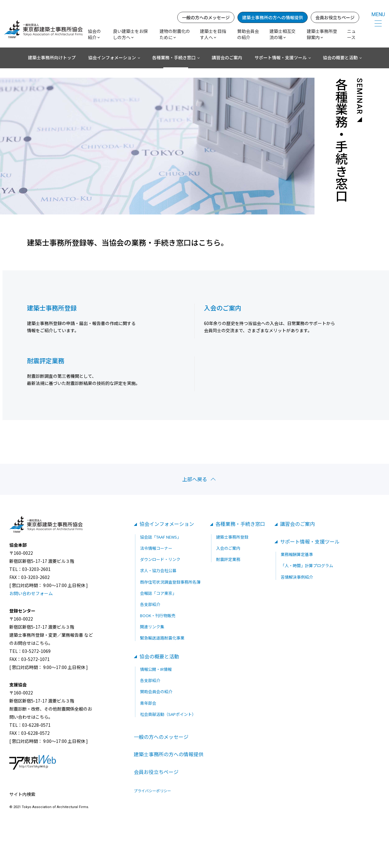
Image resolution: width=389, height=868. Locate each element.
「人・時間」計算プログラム (307, 565)
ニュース (351, 34)
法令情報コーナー (156, 548)
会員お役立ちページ (335, 17)
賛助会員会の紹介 (248, 34)
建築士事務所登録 (232, 537)
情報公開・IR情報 (156, 669)
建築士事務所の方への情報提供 (273, 17)
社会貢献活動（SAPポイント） (168, 714)
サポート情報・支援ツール (281, 57)
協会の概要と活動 (340, 57)
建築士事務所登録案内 (322, 34)
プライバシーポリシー (152, 791)
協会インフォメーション (112, 57)
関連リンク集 (152, 627)
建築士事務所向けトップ (52, 57)
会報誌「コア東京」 (158, 593)
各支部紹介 (150, 604)
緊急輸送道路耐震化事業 (162, 638)
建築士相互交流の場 (283, 34)
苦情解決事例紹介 (297, 577)
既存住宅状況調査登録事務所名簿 (170, 582)
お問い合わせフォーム (31, 593)
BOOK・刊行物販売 (158, 615)
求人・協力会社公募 (158, 570)
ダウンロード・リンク (160, 559)
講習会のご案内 (227, 57)
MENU (378, 14)
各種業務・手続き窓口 (174, 57)
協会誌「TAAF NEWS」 (161, 537)
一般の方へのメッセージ (206, 17)
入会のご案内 (228, 548)
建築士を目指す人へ (213, 34)
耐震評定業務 (228, 559)
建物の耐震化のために (175, 34)
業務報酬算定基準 (297, 554)
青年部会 (148, 703)
